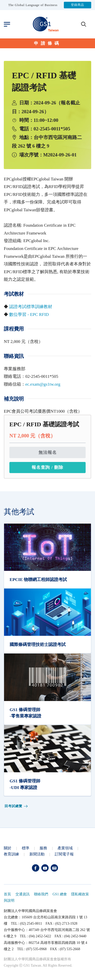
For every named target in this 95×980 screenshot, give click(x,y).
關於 (8, 848)
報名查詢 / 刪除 (47, 467)
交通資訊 (23, 894)
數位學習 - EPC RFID (29, 314)
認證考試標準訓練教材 (31, 307)
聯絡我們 (41, 894)
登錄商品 (78, 5)
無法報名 (48, 452)
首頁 (7, 894)
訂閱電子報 (64, 854)
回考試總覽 (16, 806)
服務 (43, 848)
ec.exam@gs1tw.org (43, 384)
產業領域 (65, 848)
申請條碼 (48, 43)
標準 (26, 848)
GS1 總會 (60, 894)
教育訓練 (11, 854)
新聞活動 (37, 854)
